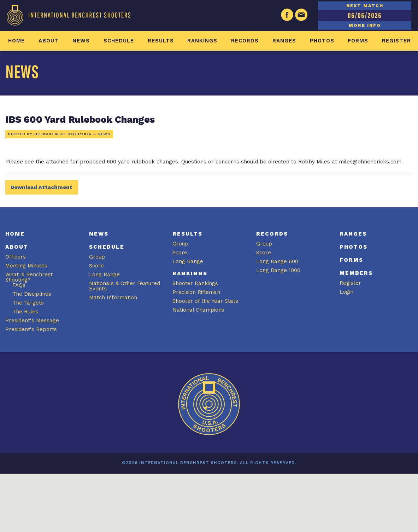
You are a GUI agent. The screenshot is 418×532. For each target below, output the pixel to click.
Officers (16, 257)
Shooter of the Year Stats (205, 301)
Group (97, 257)
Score (96, 266)
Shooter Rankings (195, 283)
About (49, 41)
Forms (358, 41)
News (81, 41)
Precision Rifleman (196, 292)
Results (161, 41)
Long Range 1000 (278, 270)
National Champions (198, 310)
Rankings (202, 41)
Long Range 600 (277, 261)
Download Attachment (42, 187)
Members (356, 273)
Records (245, 41)
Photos (322, 41)
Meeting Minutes (26, 266)
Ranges (284, 41)
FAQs (19, 285)
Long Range (104, 274)
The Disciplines (32, 294)
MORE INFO (365, 25)
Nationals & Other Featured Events (125, 286)
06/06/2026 (365, 15)
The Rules (25, 312)
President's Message (32, 320)
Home (16, 41)
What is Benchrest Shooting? (29, 277)
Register (396, 41)
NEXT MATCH (365, 6)
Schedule (119, 41)
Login (346, 292)
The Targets (28, 303)
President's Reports (31, 329)
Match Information (113, 297)
